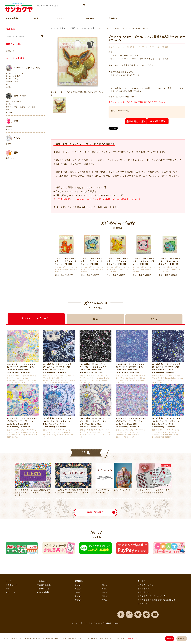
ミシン (13, 138)
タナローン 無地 (12, 82)
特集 (8, 589)
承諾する (170, 639)
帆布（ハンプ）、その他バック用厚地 (20, 107)
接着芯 (8, 110)
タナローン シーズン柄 (15, 73)
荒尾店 (105, 596)
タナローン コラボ (13, 79)
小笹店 (78, 592)
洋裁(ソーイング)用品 (68, 28)
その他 (8, 87)
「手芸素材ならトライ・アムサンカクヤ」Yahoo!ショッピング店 (89, 195)
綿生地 (8, 104)
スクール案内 (88, 18)
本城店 (105, 600)
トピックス (11, 592)
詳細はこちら (133, 639)
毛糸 (12, 121)
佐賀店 (105, 592)
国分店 (105, 585)
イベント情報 (43, 592)
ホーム (53, 28)
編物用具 (9, 127)
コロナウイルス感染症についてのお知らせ (156, 600)
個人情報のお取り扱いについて (151, 596)
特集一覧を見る (95, 512)
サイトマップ (144, 603)
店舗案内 (113, 18)
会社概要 (142, 581)
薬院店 (78, 589)
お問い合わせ (144, 592)
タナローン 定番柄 (13, 76)
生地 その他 (16, 96)
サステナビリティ (146, 585)
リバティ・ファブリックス (24, 68)
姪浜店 (78, 585)
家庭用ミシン (11, 144)
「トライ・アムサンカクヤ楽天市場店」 (76, 192)
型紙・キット (11, 158)
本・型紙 (9, 112)
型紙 (12, 153)
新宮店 (78, 600)
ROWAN (9, 129)
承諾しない (182, 639)
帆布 (7, 84)
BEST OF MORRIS (14, 101)
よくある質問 (144, 589)
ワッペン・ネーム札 (87, 28)
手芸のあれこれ (44, 585)
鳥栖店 (105, 589)
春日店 (78, 596)
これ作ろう (42, 581)
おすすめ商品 (12, 585)
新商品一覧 (10, 51)
